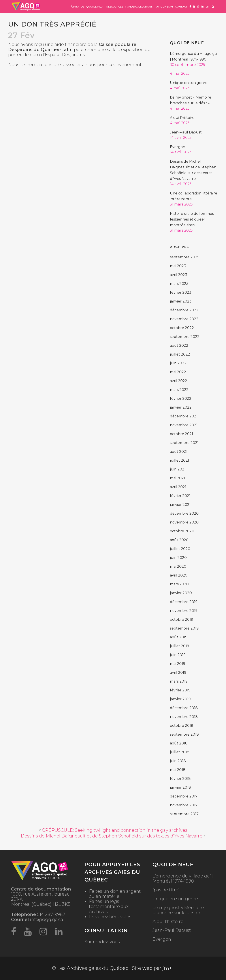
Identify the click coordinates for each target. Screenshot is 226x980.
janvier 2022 (181, 407)
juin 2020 (178, 558)
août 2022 (179, 345)
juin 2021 (178, 469)
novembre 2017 (184, 805)
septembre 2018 (184, 734)
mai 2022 (178, 372)
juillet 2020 (180, 549)
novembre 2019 (184, 611)
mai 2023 (178, 266)
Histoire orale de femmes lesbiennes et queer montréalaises (192, 219)
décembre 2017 (184, 796)
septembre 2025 (185, 257)
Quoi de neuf (187, 43)
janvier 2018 (180, 787)
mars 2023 (179, 284)
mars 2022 (179, 390)
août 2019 (179, 637)
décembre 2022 (184, 310)
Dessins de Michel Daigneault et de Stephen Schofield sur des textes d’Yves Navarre (112, 836)
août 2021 (179, 452)
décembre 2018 (184, 708)
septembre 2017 (184, 814)
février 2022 (181, 399)
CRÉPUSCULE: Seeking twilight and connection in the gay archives (115, 830)
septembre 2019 (184, 628)
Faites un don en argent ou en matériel (115, 894)
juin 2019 (178, 655)
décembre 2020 (184, 513)
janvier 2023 (181, 301)
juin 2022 (178, 363)
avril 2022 (179, 381)
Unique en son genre (189, 83)
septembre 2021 (184, 443)
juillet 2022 (180, 354)
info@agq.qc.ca (47, 919)
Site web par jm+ (152, 968)
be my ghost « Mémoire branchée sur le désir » (178, 910)
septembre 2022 (185, 337)
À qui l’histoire (182, 118)
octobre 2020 (182, 531)
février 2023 (181, 292)
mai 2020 (178, 566)
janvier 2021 (180, 505)
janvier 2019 (180, 699)
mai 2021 (178, 478)
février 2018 (180, 779)
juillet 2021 (180, 460)
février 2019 (180, 690)
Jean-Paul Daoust (186, 132)
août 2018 (179, 743)
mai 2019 (178, 664)
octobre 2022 (182, 328)
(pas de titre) (166, 890)
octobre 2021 (182, 434)
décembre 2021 (184, 416)
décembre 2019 (184, 602)
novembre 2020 (184, 522)
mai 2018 (178, 770)
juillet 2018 (180, 752)
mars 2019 (179, 681)
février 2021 (180, 496)
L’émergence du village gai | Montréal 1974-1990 (183, 879)
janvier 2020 (181, 593)
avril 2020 (179, 575)
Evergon (178, 147)
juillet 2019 (180, 646)
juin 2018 (178, 761)
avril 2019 (178, 673)
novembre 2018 (184, 717)
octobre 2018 (182, 726)
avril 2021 (178, 487)
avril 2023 (179, 275)
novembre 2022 (184, 319)
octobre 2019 (182, 619)
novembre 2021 (184, 425)
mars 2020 (179, 584)
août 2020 (179, 540)
